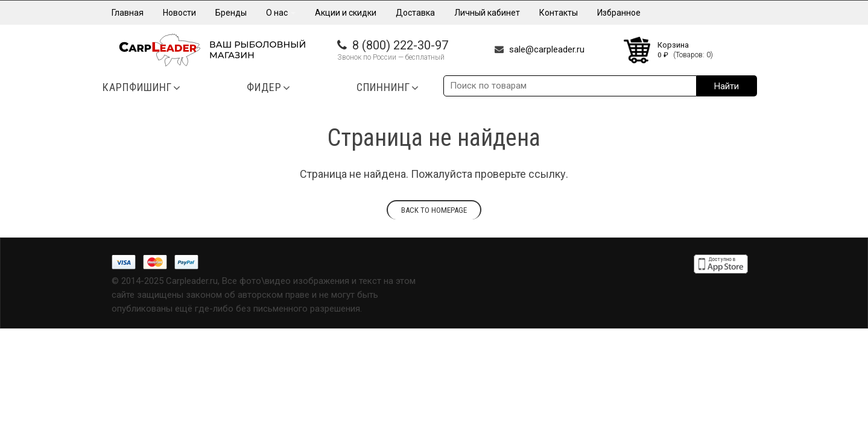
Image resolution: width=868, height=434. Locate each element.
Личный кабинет (487, 13)
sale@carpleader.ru (547, 49)
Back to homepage (434, 210)
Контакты (559, 13)
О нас (281, 13)
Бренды (231, 13)
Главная (128, 13)
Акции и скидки (346, 13)
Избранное (619, 13)
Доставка (415, 13)
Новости (179, 13)
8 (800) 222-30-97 (400, 45)
